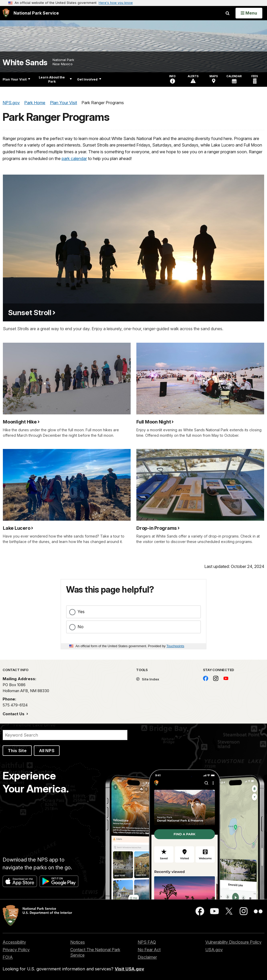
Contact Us (14, 714)
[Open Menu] (249, 13)
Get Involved (89, 79)
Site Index (148, 679)
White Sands (25, 62)
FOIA (8, 957)
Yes (81, 612)
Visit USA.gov (129, 969)
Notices (78, 942)
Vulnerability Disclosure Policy (233, 942)
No (81, 627)
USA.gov (214, 950)
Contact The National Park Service (95, 952)
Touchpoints (175, 646)
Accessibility (14, 942)
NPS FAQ (147, 942)
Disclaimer (147, 957)
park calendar (74, 158)
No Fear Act (149, 950)
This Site (17, 751)
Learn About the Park (55, 79)
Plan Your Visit (16, 79)
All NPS (47, 751)
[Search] (65, 735)
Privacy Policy (16, 950)
